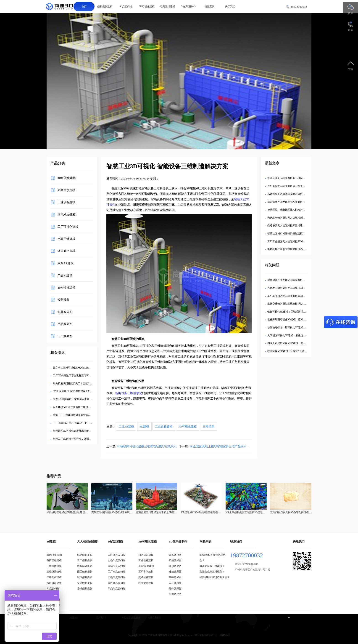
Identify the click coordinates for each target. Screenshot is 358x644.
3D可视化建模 (147, 6)
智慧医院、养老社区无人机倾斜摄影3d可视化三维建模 (297, 210)
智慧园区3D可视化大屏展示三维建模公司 (76, 431)
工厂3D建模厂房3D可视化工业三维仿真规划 (78, 423)
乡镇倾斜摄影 (85, 588)
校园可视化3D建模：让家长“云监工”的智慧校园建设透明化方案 (303, 351)
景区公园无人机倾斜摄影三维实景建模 (289, 178)
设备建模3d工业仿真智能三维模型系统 (74, 407)
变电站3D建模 (67, 214)
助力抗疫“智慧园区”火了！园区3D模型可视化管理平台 (83, 383)
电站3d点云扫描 (117, 566)
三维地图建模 (54, 566)
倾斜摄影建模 (105, 6)
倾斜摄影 (63, 300)
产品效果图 (65, 324)
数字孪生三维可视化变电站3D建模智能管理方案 (80, 368)
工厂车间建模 (146, 572)
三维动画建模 (54, 577)
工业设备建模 (66, 202)
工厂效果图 (65, 336)
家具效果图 (65, 312)
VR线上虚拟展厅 (132, 618)
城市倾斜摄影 (85, 577)
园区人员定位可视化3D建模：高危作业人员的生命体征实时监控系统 (305, 343)
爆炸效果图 (175, 588)
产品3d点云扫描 (117, 588)
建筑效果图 (175, 572)
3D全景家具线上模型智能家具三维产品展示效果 (221, 446)
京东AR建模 (66, 263)
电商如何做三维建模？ (212, 566)
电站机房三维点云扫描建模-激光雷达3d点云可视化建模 (298, 249)
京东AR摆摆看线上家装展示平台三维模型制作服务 (81, 399)
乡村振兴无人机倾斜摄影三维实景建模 (289, 186)
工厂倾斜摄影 (85, 560)
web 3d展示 (154, 618)
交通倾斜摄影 (85, 583)
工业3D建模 (126, 426)
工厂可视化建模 (68, 226)
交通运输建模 (146, 577)
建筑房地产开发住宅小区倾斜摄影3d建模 (290, 202)
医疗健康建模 (146, 583)
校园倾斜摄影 (85, 566)
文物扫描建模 (66, 287)
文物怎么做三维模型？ (212, 572)
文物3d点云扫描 (117, 560)
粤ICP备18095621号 (206, 635)
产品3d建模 (65, 275)
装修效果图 (175, 566)
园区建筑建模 (66, 190)
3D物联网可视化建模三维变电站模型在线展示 (147, 446)
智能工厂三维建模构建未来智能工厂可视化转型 (79, 415)
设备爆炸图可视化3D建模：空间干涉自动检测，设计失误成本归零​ (304, 319)
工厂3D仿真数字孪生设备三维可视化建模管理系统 (81, 375)
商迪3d (73, 618)
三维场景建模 (54, 572)
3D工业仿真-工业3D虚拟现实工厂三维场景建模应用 (82, 391)
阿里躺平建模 (66, 251)
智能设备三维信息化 (129, 393)
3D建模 (144, 426)
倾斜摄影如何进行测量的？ (215, 577)
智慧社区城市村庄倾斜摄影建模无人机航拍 (291, 233)
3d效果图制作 (188, 6)
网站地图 (225, 635)
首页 (84, 6)
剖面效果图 (175, 594)
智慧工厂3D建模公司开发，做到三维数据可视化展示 (82, 439)
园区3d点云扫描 (117, 555)
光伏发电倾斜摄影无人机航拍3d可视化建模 (291, 218)
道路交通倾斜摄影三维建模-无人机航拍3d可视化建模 (297, 304)
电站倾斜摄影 (85, 555)
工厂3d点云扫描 (117, 572)
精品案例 (209, 6)
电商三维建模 (168, 6)
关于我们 (230, 6)
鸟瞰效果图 (175, 577)
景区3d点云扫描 (117, 583)
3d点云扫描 (126, 6)
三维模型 (208, 426)
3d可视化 (101, 618)
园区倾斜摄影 (85, 572)
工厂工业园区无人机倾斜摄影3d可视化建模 (291, 241)
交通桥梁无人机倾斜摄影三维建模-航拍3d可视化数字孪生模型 (302, 225)
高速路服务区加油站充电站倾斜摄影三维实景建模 (295, 194)
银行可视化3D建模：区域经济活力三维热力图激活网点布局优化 (303, 312)
